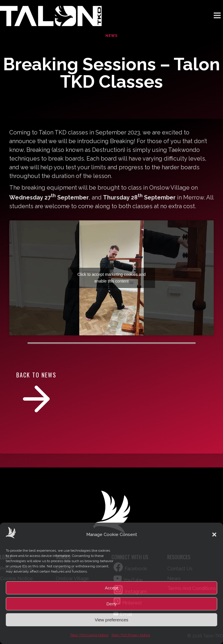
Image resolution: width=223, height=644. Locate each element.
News (111, 36)
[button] (214, 535)
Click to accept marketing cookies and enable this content (112, 278)
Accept (111, 588)
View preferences (111, 620)
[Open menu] (217, 16)
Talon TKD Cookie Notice (89, 635)
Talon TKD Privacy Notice (131, 635)
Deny (111, 604)
